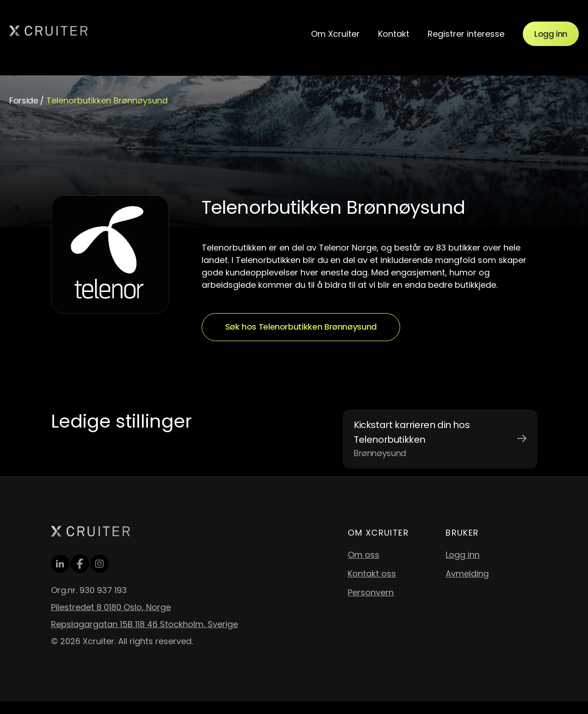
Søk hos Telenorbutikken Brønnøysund (301, 327)
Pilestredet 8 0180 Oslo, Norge (111, 607)
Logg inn (551, 34)
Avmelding (467, 574)
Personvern (371, 592)
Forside (23, 100)
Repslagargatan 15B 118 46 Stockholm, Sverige (144, 624)
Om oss (364, 555)
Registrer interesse (466, 34)
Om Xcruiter (335, 34)
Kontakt (394, 34)
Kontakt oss (372, 574)
